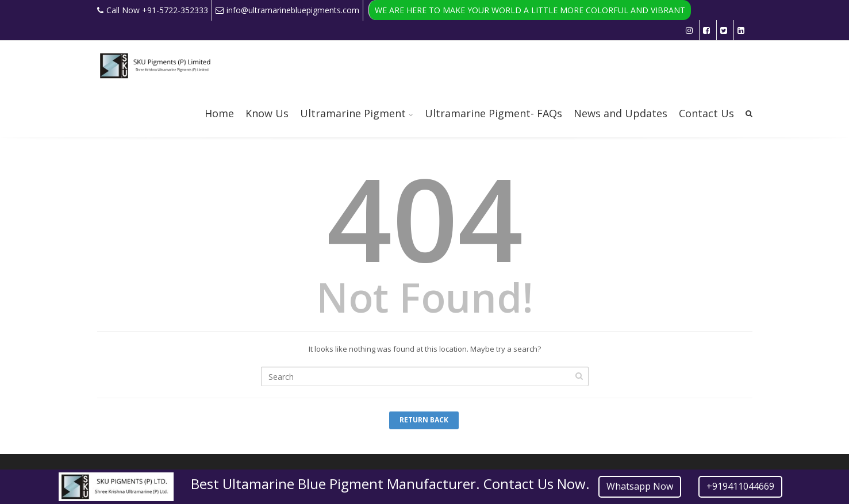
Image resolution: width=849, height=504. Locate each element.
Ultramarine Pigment (353, 113)
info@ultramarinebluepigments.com (287, 10)
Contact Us (706, 113)
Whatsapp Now (640, 486)
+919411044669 (740, 486)
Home (219, 113)
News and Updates (621, 113)
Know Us (267, 113)
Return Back (424, 420)
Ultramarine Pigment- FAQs (493, 113)
